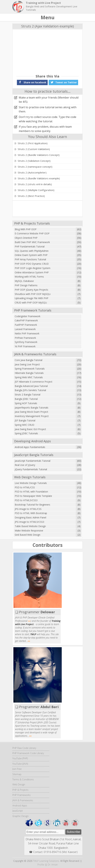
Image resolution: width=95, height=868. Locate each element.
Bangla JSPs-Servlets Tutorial (30, 390)
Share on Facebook (32, 82)
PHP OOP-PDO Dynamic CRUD (32, 264)
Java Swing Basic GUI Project (30, 429)
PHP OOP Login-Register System (33, 268)
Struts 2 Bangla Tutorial (28, 395)
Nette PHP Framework (27, 333)
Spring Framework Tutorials (30, 369)
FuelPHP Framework (26, 325)
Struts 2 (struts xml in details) (35, 184)
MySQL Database (24, 281)
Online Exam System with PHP (31, 255)
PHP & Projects (20, 790)
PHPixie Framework (25, 338)
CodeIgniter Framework (28, 316)
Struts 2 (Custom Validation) (34, 149)
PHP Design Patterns (26, 285)
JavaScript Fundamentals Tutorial (33, 461)
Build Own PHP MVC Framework (32, 242)
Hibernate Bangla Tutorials (29, 373)
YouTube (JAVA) (20, 764)
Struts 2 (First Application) (33, 143)
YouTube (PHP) (20, 758)
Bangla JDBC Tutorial (26, 399)
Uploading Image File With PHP (32, 298)
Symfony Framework (26, 342)
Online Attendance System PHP (32, 272)
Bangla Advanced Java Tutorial (31, 386)
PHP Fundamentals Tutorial (30, 246)
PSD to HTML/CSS (25, 487)
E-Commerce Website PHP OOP (32, 233)
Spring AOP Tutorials (26, 403)
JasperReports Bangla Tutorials (32, 408)
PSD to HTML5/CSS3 (26, 500)
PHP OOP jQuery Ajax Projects (31, 290)
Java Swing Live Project (27, 364)
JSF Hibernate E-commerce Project (34, 382)
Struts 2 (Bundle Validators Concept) (39, 155)
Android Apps (20, 806)
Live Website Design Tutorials (31, 483)
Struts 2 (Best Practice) (31, 196)
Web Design (19, 784)
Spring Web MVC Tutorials (29, 377)
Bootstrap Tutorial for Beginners (32, 505)
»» (29, 621)
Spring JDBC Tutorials (26, 433)
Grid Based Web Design (28, 535)
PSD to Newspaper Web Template (33, 496)
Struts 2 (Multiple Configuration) (36, 190)
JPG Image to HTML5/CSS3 (29, 522)
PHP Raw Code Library (24, 748)
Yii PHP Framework (25, 346)
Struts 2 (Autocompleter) (32, 172)
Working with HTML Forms (29, 277)
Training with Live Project (43, 3)
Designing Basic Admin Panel (30, 517)
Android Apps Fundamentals (30, 447)
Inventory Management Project (32, 416)
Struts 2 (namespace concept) (35, 167)
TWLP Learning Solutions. (46, 861)
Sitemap (17, 774)
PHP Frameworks (21, 795)
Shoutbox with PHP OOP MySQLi (33, 294)
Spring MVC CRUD (25, 425)
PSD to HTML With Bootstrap (31, 513)
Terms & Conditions (23, 779)
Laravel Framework (25, 329)
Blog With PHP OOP (26, 229)
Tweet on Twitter (63, 82)
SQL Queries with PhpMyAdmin (32, 251)
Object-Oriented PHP (26, 238)
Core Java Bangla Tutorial (29, 360)
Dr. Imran (53, 865)
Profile (41, 865)
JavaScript (18, 811)
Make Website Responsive (29, 531)
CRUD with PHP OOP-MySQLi (31, 303)
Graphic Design (20, 816)
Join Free (17, 769)
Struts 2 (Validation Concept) (34, 161)
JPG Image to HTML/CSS (28, 509)
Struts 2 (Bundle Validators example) (39, 178)
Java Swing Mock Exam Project (31, 412)
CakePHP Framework (26, 320)
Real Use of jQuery (25, 465)
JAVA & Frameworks (23, 800)
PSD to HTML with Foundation (31, 492)
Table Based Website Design (30, 526)
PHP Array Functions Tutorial (30, 259)
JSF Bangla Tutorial (25, 420)
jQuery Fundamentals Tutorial (31, 469)
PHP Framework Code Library (28, 753)
